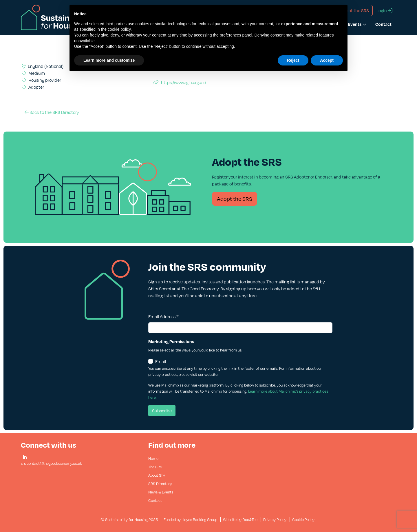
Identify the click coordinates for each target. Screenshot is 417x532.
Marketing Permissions (171, 341)
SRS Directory (160, 484)
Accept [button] (327, 60)
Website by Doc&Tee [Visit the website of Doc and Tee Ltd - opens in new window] (241, 520)
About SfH (157, 475)
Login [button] (384, 10)
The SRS (155, 467)
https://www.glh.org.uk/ (180, 82)
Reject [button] (293, 60)
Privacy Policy (275, 520)
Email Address (163, 316)
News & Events (161, 492)
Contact (383, 24)
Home (153, 458)
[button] (25, 457)
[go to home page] (57, 17)
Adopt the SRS (235, 199)
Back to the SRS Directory (52, 112)
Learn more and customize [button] (109, 60)
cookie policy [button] (119, 29)
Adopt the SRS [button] (355, 10)
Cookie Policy (303, 520)
